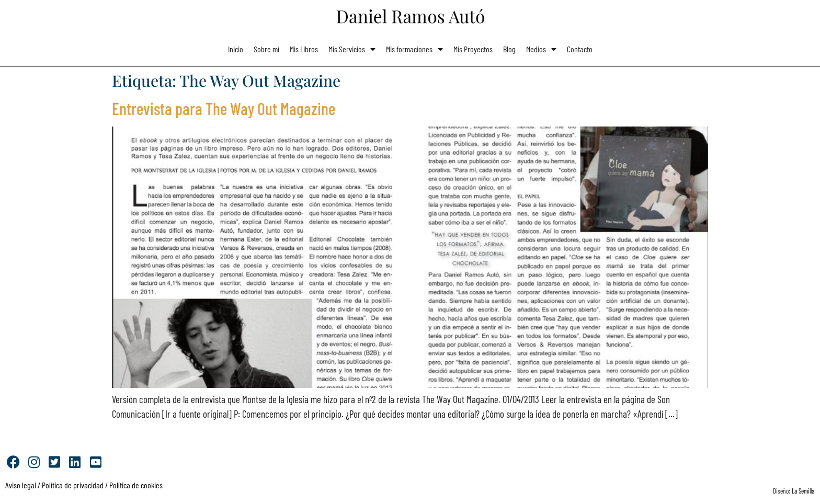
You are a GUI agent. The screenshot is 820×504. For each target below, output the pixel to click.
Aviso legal (21, 485)
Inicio (236, 49)
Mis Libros (304, 49)
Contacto (580, 49)
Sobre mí (266, 49)
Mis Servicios (352, 49)
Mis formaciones (414, 49)
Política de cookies (136, 485)
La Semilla (803, 491)
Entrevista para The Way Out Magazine (224, 108)
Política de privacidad (72, 485)
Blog (509, 49)
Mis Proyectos (473, 49)
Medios (541, 49)
